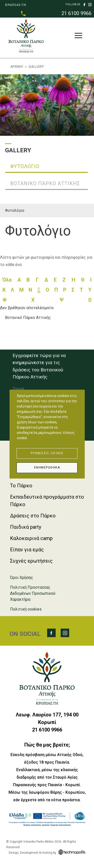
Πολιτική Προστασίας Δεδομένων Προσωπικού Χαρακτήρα (33, 593)
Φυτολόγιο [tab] (25, 166)
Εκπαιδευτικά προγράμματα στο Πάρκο (47, 501)
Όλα (7, 280)
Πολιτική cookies (26, 609)
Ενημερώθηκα (47, 468)
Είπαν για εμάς (27, 550)
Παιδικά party (26, 527)
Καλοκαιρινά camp (31, 538)
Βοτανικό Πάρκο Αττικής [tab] (45, 183)
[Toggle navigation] (78, 37)
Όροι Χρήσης (22, 578)
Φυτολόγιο (15, 210)
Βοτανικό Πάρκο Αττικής (28, 318)
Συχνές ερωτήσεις (31, 561)
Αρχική (16, 66)
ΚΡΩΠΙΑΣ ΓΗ (16, 5)
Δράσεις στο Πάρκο (33, 516)
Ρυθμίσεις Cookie (47, 453)
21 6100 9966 (76, 13)
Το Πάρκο (21, 486)
